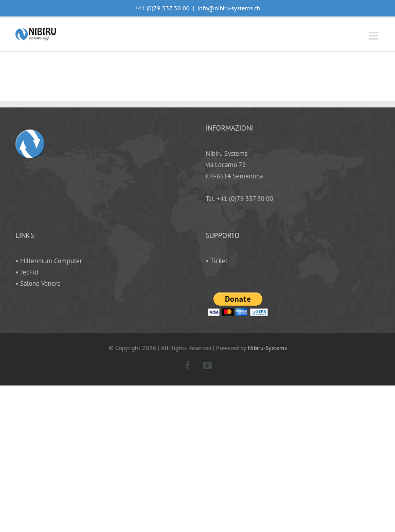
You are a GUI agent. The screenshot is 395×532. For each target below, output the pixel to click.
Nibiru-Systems (267, 348)
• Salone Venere (38, 283)
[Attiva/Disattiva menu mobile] (374, 36)
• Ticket (217, 261)
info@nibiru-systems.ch (229, 8)
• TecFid (27, 272)
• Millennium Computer (49, 261)
